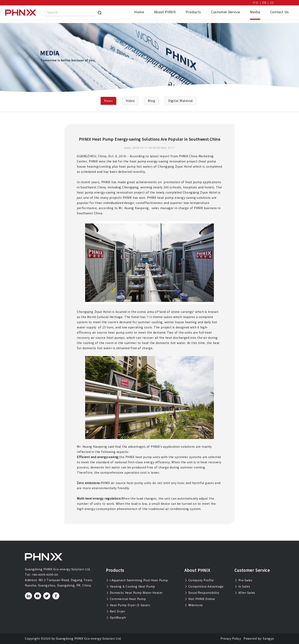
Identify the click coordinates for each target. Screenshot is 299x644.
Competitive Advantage (204, 587)
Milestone (194, 605)
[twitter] (47, 596)
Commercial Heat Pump (126, 599)
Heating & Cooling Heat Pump (131, 587)
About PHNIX (165, 12)
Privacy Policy (231, 639)
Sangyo (268, 639)
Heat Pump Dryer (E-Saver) (128, 605)
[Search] (100, 13)
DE (272, 3)
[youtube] (38, 596)
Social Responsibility (202, 593)
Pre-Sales (243, 580)
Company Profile (199, 580)
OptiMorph (116, 618)
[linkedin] (29, 596)
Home (139, 12)
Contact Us (279, 12)
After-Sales (245, 593)
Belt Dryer (116, 611)
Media (255, 12)
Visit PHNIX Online (200, 599)
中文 (256, 3)
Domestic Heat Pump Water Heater (134, 593)
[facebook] (56, 596)
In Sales (242, 587)
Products (193, 12)
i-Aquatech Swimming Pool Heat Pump (137, 580)
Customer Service (225, 12)
